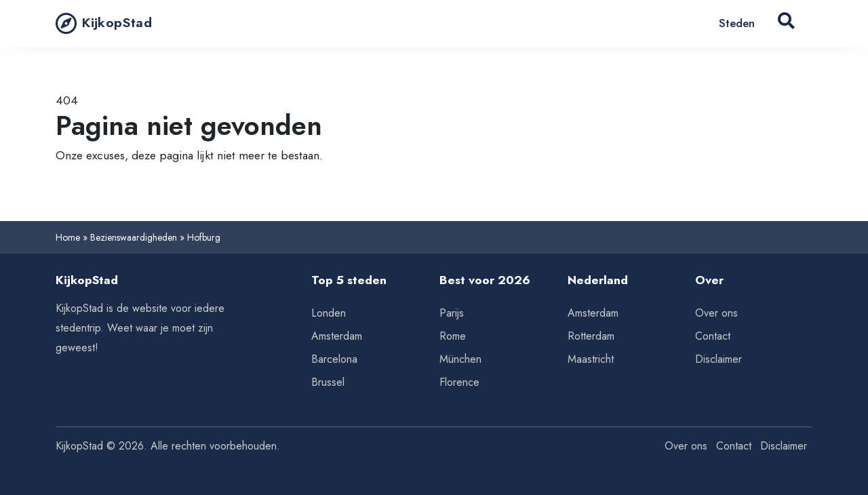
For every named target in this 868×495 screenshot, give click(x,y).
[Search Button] (786, 23)
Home (68, 237)
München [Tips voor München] (460, 359)
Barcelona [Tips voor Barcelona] (334, 359)
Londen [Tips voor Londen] (329, 313)
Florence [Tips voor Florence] (459, 382)
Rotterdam (591, 336)
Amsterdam (593, 313)
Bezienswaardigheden (134, 237)
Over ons (716, 313)
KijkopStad (104, 23)
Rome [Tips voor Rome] (453, 336)
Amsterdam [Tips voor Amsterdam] (337, 336)
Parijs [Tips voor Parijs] (452, 313)
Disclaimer (718, 359)
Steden (737, 23)
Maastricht (591, 359)
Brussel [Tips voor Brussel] (328, 382)
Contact (713, 336)
